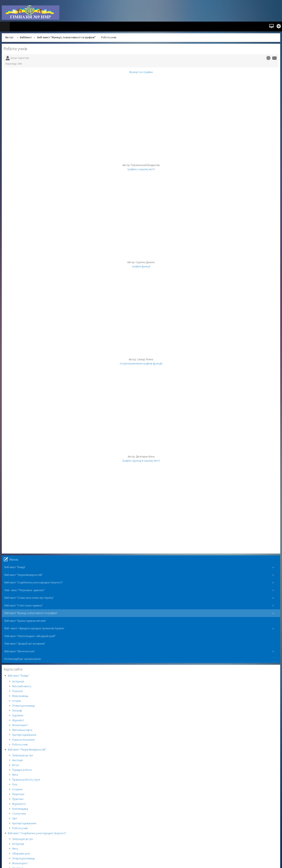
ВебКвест (26, 37)
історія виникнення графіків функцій (141, 363)
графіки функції (141, 266)
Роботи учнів (15, 49)
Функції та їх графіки (141, 72)
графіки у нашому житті (141, 169)
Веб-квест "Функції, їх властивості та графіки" (66, 37)
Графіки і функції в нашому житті (141, 461)
